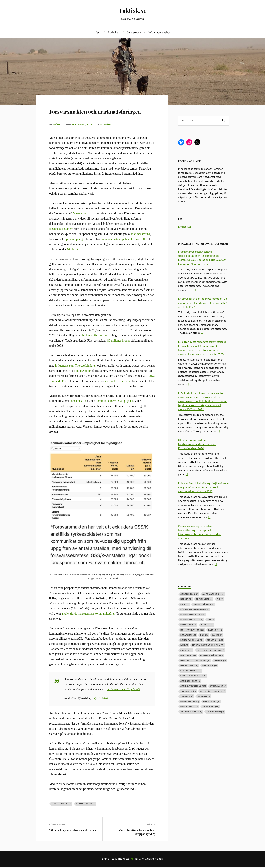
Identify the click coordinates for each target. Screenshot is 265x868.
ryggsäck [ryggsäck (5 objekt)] (210, 666)
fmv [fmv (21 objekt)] (185, 604)
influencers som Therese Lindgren (76, 375)
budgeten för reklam (95, 345)
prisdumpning (75, 249)
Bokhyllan (114, 32)
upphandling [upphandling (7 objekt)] (190, 701)
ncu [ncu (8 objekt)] (184, 645)
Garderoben (134, 32)
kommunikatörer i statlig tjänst (114, 411)
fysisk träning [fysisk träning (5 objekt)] (204, 604)
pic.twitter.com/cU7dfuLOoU (123, 699)
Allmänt (107, 134)
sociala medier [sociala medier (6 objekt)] (191, 671)
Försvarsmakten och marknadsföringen (84, 115)
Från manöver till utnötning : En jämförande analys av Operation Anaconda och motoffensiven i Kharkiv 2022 (203, 487)
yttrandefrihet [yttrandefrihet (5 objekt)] (191, 712)
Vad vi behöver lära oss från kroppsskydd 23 (137, 842)
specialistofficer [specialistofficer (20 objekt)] (193, 676)
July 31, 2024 (100, 708)
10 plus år (73, 259)
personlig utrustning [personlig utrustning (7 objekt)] (195, 660)
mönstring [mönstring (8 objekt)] (215, 640)
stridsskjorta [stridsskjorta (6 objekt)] (190, 681)
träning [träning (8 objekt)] (187, 696)
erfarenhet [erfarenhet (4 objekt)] (204, 599)
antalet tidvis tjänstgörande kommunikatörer (88, 623)
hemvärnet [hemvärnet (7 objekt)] (188, 625)
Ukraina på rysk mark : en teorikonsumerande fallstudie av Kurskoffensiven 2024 (197, 444)
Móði (57, 134)
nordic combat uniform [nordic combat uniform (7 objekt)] (208, 645)
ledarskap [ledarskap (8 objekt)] (188, 635)
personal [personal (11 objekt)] (188, 655)
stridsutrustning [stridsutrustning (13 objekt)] (193, 686)
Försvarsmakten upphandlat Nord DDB (124, 249)
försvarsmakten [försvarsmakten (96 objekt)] (192, 614)
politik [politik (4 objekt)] (220, 660)
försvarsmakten (61, 813)
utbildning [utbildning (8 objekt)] (211, 701)
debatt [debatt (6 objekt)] (186, 599)
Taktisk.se (133, 10)
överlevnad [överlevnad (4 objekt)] (215, 712)
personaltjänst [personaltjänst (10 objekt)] (212, 655)
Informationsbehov (159, 32)
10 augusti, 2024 (83, 134)
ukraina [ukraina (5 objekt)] (204, 696)
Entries (185, 226)
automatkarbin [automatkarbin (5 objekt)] (213, 594)
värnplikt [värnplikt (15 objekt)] (211, 706)
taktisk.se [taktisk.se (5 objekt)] (188, 691)
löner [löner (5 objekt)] (217, 635)
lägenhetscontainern (61, 239)
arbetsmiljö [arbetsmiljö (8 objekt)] (189, 594)
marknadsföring (141, 244)
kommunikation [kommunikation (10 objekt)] (192, 630)
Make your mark (83, 223)
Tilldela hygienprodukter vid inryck (73, 840)
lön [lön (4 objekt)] (204, 635)
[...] (194, 290)
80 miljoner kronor (119, 350)
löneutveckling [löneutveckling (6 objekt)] (192, 640)
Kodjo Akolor (83, 380)
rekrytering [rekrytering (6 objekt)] (189, 666)
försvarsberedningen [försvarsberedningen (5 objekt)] (195, 609)
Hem (98, 32)
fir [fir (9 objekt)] (220, 599)
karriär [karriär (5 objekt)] (207, 625)
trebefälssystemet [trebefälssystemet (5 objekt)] (213, 691)
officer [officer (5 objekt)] (186, 650)
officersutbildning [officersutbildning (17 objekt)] (210, 650)
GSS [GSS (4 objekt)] (211, 620)
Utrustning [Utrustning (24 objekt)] (189, 706)
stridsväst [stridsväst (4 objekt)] (218, 686)
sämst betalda (78, 411)
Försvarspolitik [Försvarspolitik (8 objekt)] (192, 620)
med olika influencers (118, 391)
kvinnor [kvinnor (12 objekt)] (215, 630)
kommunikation (86, 813)
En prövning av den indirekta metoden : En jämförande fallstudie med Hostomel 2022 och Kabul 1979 (203, 303)
